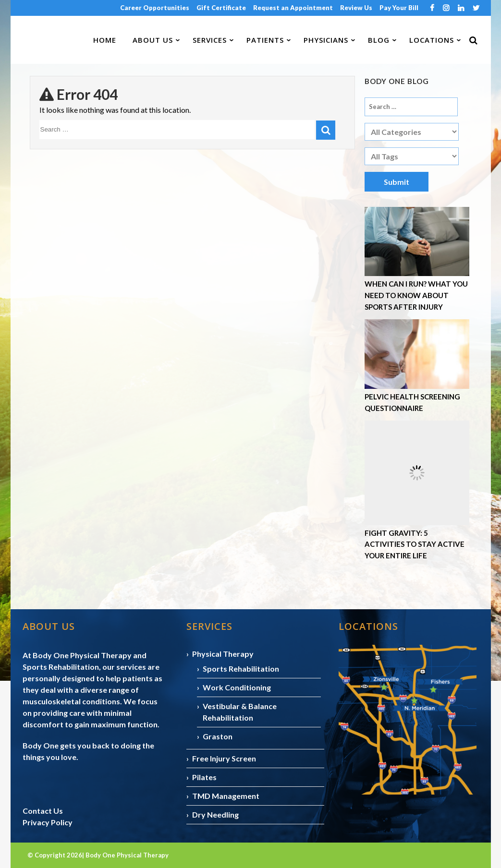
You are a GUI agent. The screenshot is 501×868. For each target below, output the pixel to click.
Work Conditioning (237, 687)
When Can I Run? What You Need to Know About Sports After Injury (416, 295)
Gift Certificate (221, 8)
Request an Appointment (293, 8)
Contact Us (43, 811)
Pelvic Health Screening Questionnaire (412, 402)
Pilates (204, 777)
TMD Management (226, 796)
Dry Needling (215, 814)
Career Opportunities (155, 8)
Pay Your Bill (399, 8)
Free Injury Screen (224, 758)
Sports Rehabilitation (241, 669)
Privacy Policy (48, 822)
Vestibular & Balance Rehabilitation (240, 712)
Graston (218, 736)
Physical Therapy (223, 654)
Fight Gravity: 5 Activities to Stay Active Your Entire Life (415, 544)
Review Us (356, 8)
